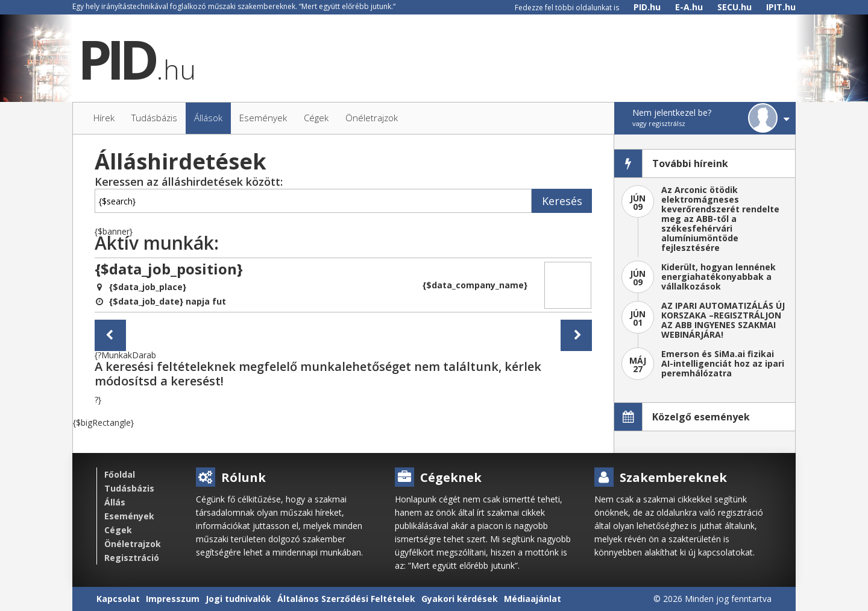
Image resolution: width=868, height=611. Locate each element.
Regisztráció (132, 558)
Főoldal (120, 474)
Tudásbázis (129, 488)
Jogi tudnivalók (238, 599)
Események (129, 516)
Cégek (118, 530)
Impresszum (173, 599)
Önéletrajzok (133, 544)
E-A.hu (689, 7)
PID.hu (647, 7)
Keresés (562, 201)
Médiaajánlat (533, 599)
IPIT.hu (781, 7)
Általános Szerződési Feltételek (346, 599)
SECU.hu (734, 7)
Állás (115, 502)
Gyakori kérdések (460, 599)
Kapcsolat (118, 599)
